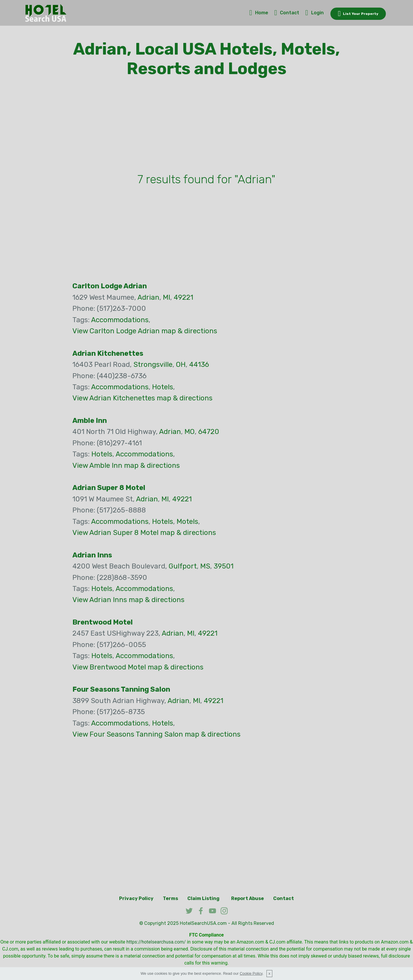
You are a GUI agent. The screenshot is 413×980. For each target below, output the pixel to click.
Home (259, 13)
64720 (209, 432)
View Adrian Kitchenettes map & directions (142, 398)
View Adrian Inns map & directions (128, 600)
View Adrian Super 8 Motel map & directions (144, 533)
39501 (224, 566)
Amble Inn (90, 421)
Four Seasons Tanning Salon (121, 689)
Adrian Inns (92, 555)
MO (190, 432)
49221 (183, 297)
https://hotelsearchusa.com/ (156, 942)
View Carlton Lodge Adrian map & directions (145, 331)
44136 (199, 365)
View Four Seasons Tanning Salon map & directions (156, 734)
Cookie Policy (251, 973)
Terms (170, 898)
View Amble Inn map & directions (126, 465)
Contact (287, 13)
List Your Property (358, 14)
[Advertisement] (207, 126)
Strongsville (153, 365)
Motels (187, 522)
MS (205, 566)
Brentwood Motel (103, 622)
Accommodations (120, 320)
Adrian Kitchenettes (108, 353)
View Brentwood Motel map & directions (138, 667)
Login (314, 13)
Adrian (148, 297)
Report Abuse (248, 898)
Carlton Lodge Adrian (110, 286)
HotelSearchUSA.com (203, 923)
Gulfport (183, 566)
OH (181, 365)
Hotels (163, 387)
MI (167, 297)
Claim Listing (203, 898)
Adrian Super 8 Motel (109, 488)
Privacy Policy (136, 898)
